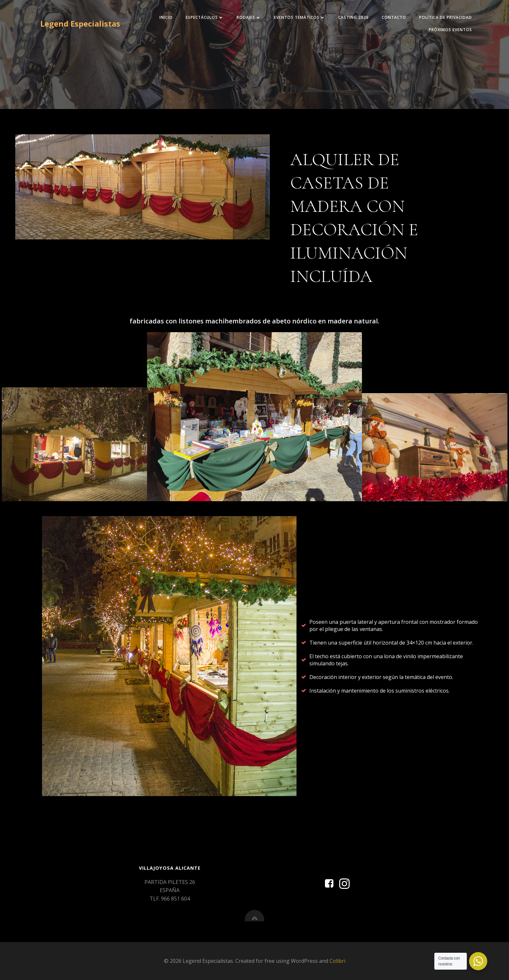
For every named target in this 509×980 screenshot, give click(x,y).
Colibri (337, 961)
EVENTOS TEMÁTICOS (300, 17)
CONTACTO (394, 17)
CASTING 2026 (354, 17)
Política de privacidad (446, 17)
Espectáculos (205, 17)
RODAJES (249, 17)
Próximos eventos (450, 30)
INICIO (166, 17)
